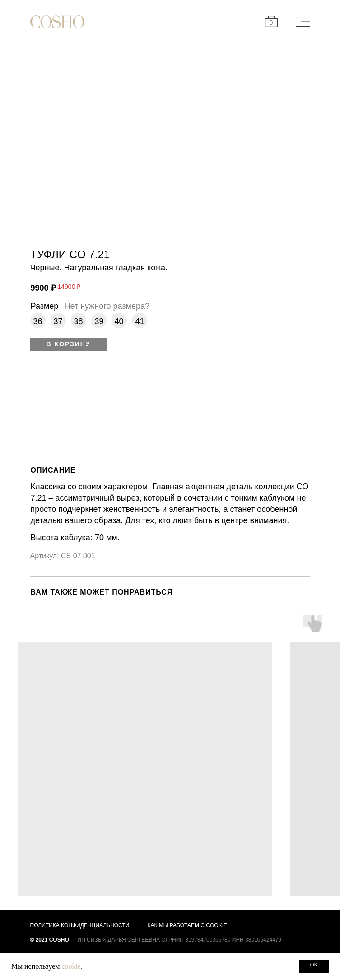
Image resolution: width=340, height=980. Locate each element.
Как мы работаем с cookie (188, 925)
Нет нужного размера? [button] (107, 306)
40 (119, 321)
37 (58, 321)
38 (79, 321)
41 (140, 321)
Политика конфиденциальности (80, 925)
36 (38, 321)
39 (99, 321)
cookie (71, 966)
